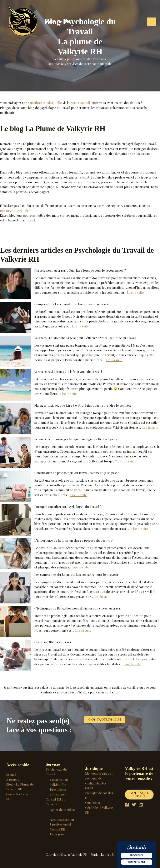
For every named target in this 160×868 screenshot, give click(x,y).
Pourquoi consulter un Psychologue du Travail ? (68, 507)
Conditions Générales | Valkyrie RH (99, 807)
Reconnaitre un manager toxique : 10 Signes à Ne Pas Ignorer (77, 439)
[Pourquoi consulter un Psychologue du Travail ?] (16, 520)
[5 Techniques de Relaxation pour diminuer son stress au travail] (16, 622)
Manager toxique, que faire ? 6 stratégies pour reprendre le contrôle (83, 405)
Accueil (11, 774)
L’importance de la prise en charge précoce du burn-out (74, 540)
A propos (13, 779)
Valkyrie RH (58, 22)
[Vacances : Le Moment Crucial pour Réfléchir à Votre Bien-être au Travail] (16, 351)
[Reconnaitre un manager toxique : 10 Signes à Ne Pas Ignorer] (16, 452)
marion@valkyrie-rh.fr (15, 211)
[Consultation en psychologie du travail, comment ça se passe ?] (16, 486)
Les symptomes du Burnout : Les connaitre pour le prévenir (76, 575)
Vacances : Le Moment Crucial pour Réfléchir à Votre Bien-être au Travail (85, 338)
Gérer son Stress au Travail (53, 642)
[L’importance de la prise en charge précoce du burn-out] (16, 554)
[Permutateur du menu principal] (151, 22)
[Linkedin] (141, 805)
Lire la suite (135, 292)
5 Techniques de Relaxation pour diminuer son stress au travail (78, 608)
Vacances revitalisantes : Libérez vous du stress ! (68, 372)
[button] (105, 720)
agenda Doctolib (80, 103)
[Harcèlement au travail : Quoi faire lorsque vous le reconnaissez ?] (16, 284)
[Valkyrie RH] (23, 22)
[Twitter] (134, 805)
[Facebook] (127, 805)
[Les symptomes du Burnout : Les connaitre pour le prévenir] (16, 588)
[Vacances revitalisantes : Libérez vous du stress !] (16, 385)
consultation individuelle (45, 103)
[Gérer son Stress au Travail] (16, 655)
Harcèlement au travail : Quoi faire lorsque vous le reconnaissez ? (80, 270)
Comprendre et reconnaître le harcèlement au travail (72, 304)
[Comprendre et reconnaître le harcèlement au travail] (16, 317)
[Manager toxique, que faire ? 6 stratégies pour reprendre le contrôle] (16, 419)
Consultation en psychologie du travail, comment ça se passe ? (78, 473)
